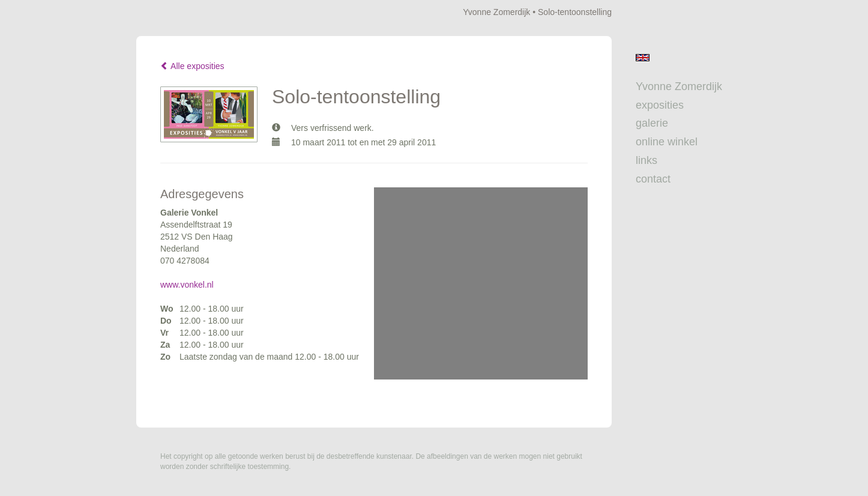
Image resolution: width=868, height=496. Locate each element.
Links (646, 160)
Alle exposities (192, 66)
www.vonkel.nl (187, 285)
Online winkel (667, 142)
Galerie (652, 123)
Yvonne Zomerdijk (496, 12)
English (643, 58)
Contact (653, 179)
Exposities (660, 105)
